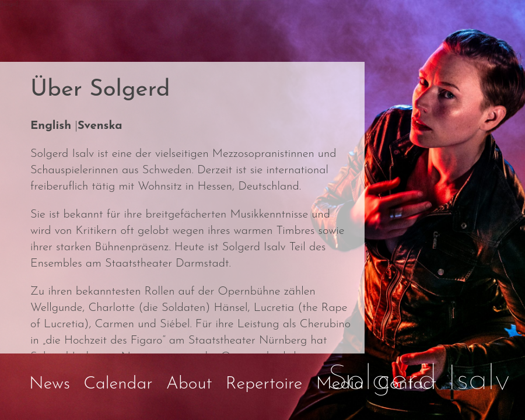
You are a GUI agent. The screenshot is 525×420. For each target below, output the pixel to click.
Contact (407, 384)
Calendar (118, 384)
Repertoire (264, 384)
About (189, 384)
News (50, 384)
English (51, 126)
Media (340, 384)
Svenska (100, 126)
